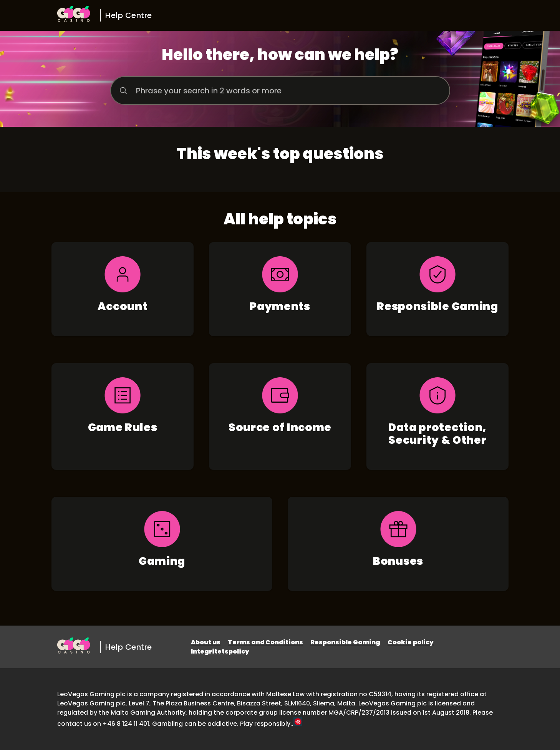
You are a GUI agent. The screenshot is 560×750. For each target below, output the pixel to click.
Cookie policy (411, 642)
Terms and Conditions (265, 642)
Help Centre (129, 15)
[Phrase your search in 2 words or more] (280, 90)
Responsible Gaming (345, 642)
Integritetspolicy (220, 651)
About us (206, 642)
